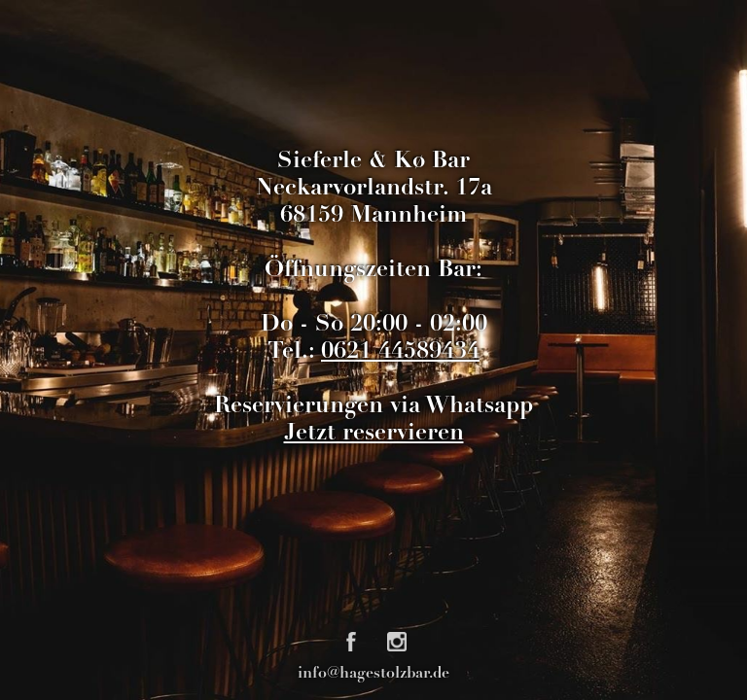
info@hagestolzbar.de (373, 674)
